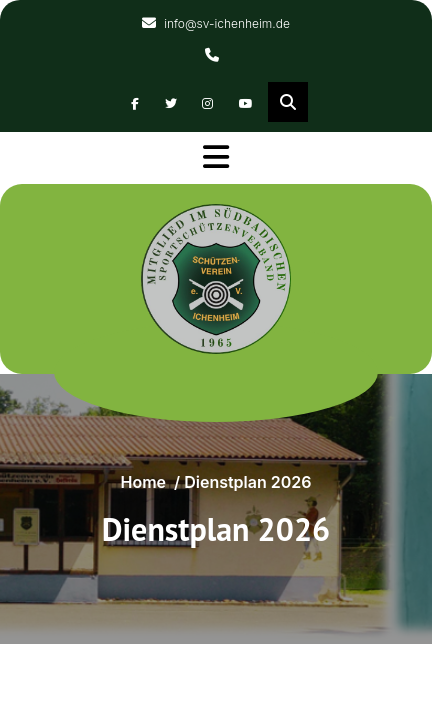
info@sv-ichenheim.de (216, 23)
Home (143, 482)
